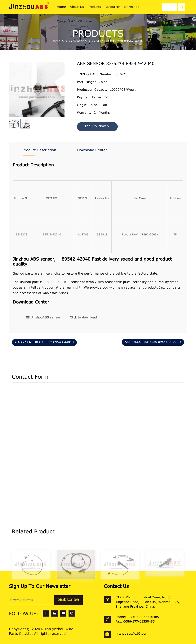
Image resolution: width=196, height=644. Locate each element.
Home (56, 41)
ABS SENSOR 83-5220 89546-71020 (153, 342)
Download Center (92, 151)
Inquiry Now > (97, 127)
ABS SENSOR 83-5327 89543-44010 (44, 342)
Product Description (39, 151)
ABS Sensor (75, 41)
